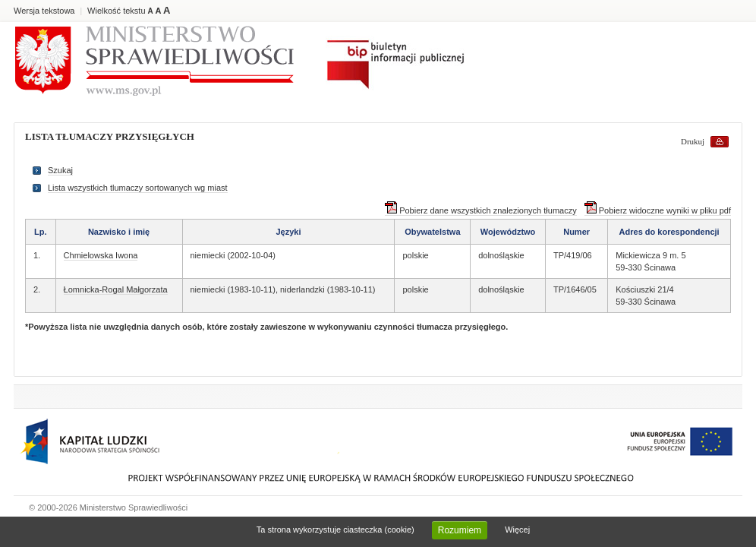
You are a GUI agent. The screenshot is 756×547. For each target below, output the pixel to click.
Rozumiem (460, 530)
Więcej (517, 530)
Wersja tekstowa (44, 11)
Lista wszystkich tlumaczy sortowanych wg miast (138, 188)
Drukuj (693, 141)
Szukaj (60, 170)
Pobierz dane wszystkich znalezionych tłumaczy (481, 210)
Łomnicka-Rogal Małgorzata (116, 289)
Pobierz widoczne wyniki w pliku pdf (658, 210)
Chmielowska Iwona (101, 255)
